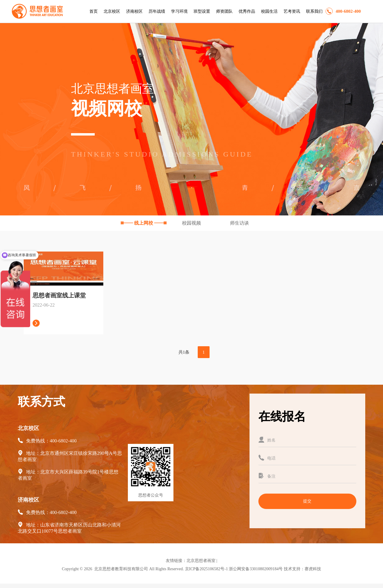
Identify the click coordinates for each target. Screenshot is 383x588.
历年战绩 (157, 11)
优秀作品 (247, 11)
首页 (94, 11)
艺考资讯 (292, 11)
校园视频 (192, 223)
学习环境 (179, 11)
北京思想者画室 (201, 561)
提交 (307, 501)
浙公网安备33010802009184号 (256, 569)
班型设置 (202, 11)
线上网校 (144, 223)
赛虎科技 (313, 569)
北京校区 (112, 11)
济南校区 (134, 11)
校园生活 (269, 11)
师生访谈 (239, 223)
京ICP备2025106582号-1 (206, 569)
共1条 (184, 352)
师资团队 (224, 11)
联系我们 (314, 11)
